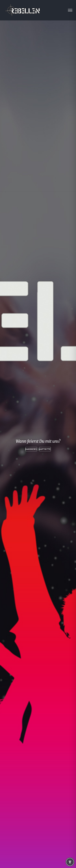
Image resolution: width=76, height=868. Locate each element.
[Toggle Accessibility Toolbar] (70, 862)
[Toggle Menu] (70, 10)
